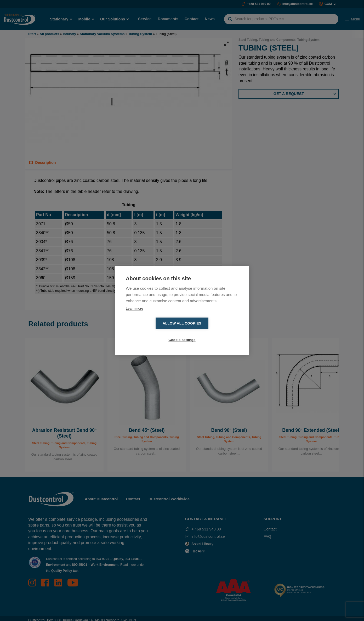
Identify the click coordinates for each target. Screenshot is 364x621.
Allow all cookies (152, 332)
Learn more (134, 317)
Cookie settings (212, 332)
